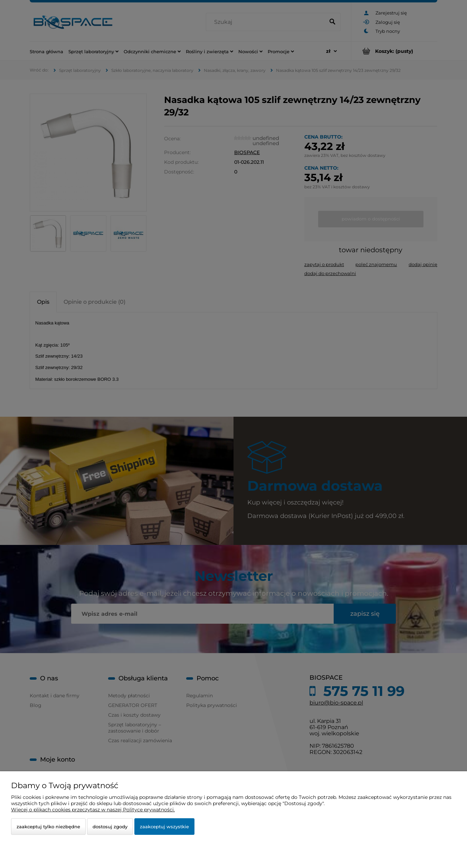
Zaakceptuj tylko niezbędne (48, 827)
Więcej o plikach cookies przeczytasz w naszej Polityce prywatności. (93, 810)
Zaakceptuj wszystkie (164, 827)
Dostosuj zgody (110, 827)
